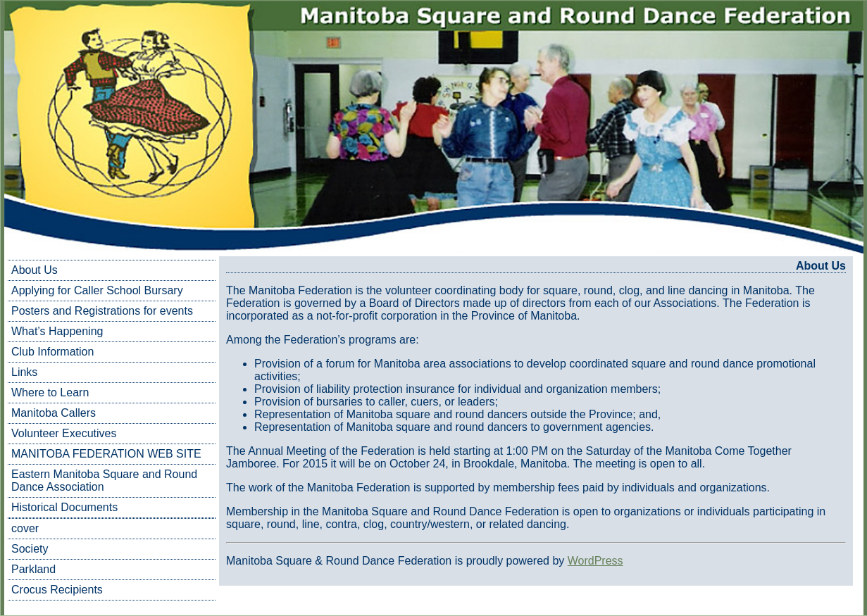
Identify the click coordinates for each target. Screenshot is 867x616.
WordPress (595, 561)
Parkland (33, 569)
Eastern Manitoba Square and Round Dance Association (104, 480)
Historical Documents (64, 507)
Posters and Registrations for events (102, 311)
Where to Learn (50, 392)
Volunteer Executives (64, 433)
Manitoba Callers (54, 413)
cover (25, 528)
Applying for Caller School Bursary (97, 290)
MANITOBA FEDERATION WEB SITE (106, 454)
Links (24, 372)
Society (30, 549)
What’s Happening (57, 331)
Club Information (52, 352)
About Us (35, 270)
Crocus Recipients (57, 590)
